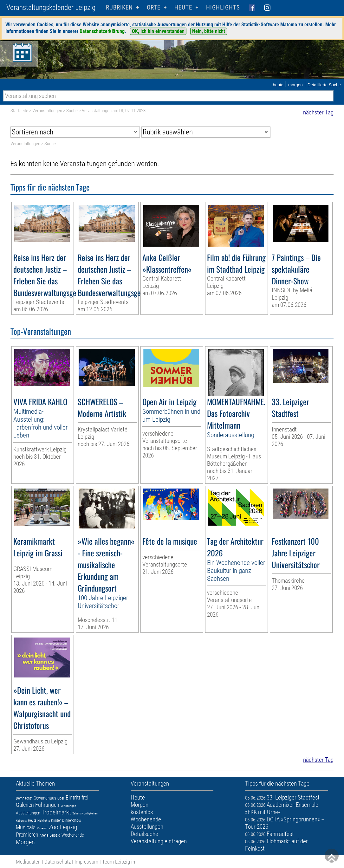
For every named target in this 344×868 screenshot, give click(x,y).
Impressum (86, 862)
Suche (72, 111)
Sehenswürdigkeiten (85, 813)
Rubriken (119, 7)
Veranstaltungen (47, 111)
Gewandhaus (45, 798)
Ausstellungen (28, 813)
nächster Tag (318, 112)
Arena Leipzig (50, 835)
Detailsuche (144, 834)
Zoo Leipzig (63, 827)
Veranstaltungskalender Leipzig (51, 7)
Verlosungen (68, 806)
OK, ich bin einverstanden (158, 31)
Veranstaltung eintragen (159, 841)
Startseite (19, 111)
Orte (154, 7)
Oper (61, 798)
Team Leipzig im (119, 862)
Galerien (25, 805)
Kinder (56, 820)
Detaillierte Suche (324, 85)
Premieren (27, 835)
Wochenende (73, 835)
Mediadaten (28, 862)
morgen (295, 85)
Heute (32, 820)
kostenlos (142, 812)
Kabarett (21, 821)
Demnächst (24, 798)
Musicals (26, 827)
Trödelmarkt (56, 812)
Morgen (25, 842)
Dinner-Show (72, 820)
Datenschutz (58, 862)
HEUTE (183, 7)
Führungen (47, 805)
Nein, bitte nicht (209, 31)
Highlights (223, 7)
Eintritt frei (77, 797)
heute (278, 85)
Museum (42, 828)
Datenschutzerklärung (102, 31)
